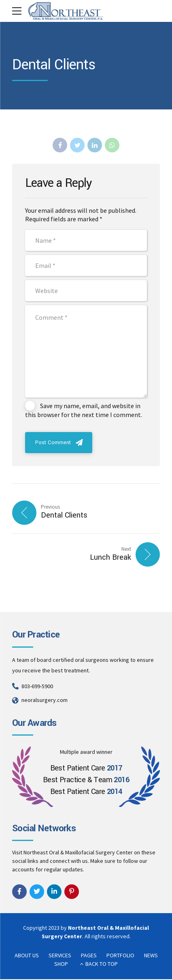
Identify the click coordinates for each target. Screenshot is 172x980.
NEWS (151, 956)
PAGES (89, 956)
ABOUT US (27, 956)
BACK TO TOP (102, 965)
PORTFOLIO (120, 956)
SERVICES (60, 956)
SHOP (61, 965)
